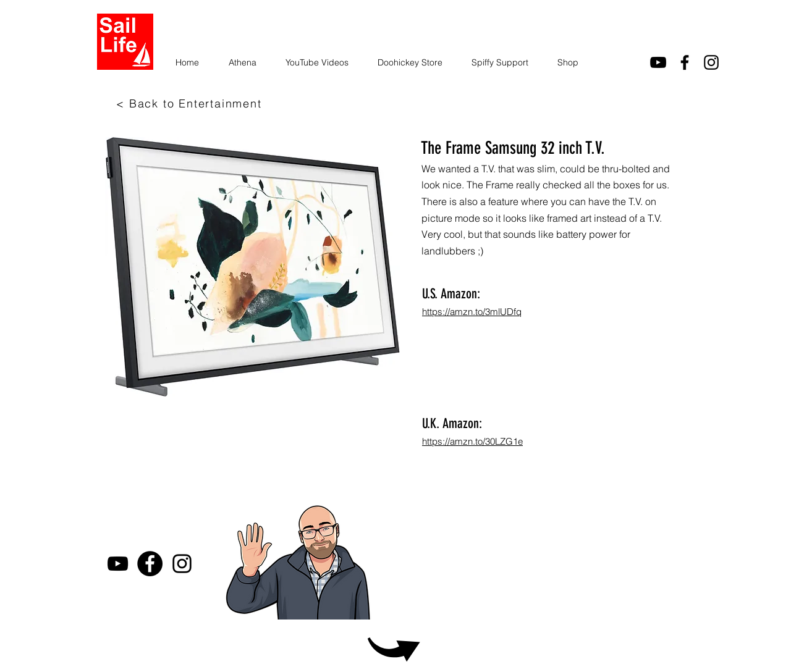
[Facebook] (150, 564)
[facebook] (685, 62)
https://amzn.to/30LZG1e (472, 441)
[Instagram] (711, 62)
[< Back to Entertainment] (190, 103)
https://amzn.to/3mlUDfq (472, 312)
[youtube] (658, 62)
